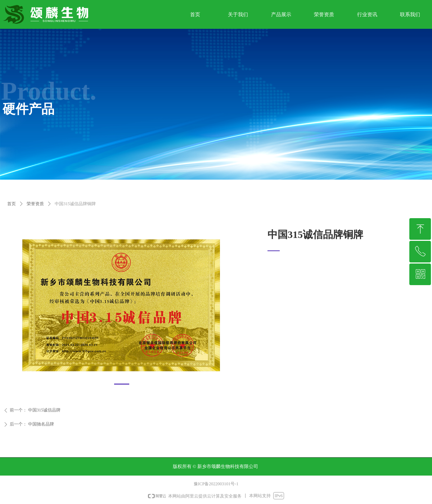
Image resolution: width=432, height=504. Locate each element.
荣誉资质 (35, 204)
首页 (12, 204)
